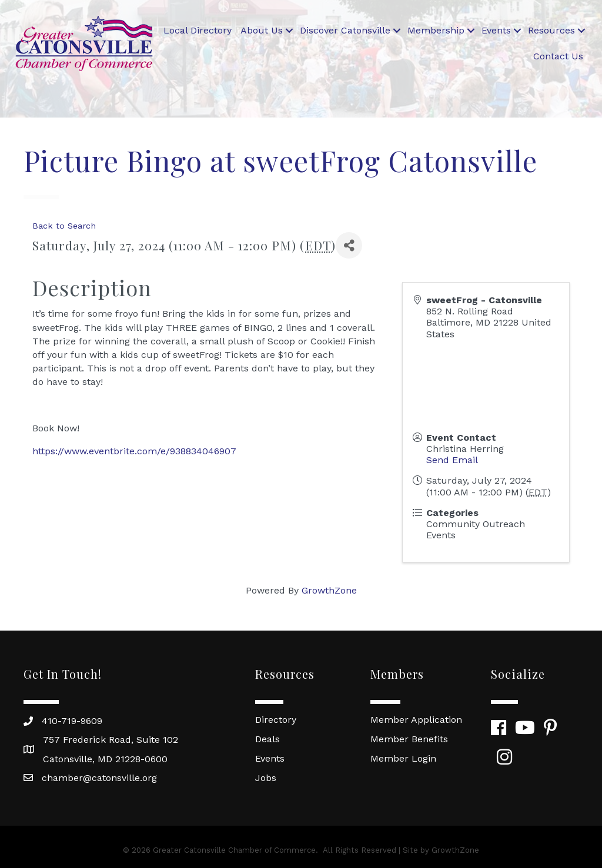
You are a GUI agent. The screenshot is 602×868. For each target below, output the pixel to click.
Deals (267, 739)
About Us (262, 30)
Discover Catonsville (345, 30)
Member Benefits (409, 739)
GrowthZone (329, 590)
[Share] (349, 245)
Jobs (266, 778)
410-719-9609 (72, 721)
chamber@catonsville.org (99, 778)
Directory (276, 720)
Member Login (403, 758)
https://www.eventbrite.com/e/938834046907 (134, 451)
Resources (551, 30)
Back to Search (64, 226)
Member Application (416, 720)
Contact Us (558, 56)
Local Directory (198, 30)
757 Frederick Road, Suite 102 (111, 740)
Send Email (452, 460)
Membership (436, 30)
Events (496, 30)
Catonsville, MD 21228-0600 (105, 759)
